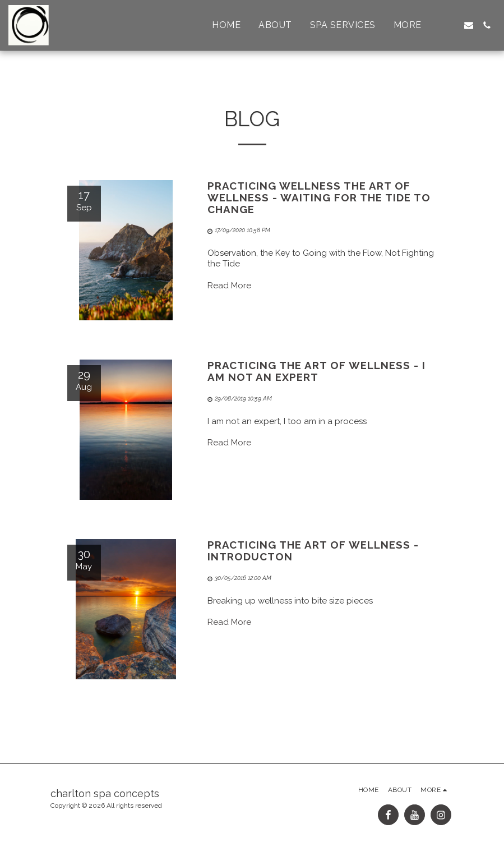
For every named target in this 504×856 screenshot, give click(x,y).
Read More (229, 286)
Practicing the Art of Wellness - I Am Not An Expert (316, 371)
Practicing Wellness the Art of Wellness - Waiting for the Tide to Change (319, 197)
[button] (451, 25)
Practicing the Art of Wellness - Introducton (313, 551)
